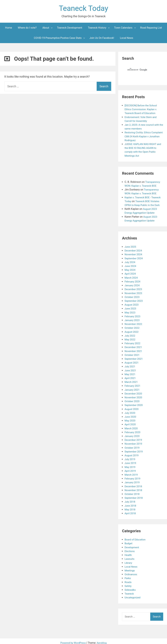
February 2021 (133, 384)
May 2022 (130, 338)
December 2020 (134, 392)
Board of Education (135, 537)
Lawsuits (130, 556)
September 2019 (134, 449)
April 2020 (130, 422)
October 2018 (132, 491)
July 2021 (130, 365)
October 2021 (132, 354)
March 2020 (131, 426)
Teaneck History (97, 28)
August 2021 (132, 361)
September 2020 (134, 403)
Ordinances (131, 571)
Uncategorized (133, 594)
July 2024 (130, 262)
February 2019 (133, 476)
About (46, 28)
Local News (127, 38)
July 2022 (130, 334)
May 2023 (130, 311)
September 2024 (134, 258)
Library (128, 560)
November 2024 (134, 254)
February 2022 (133, 342)
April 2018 (130, 511)
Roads (128, 579)
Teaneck (129, 590)
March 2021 (131, 380)
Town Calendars (123, 28)
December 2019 (134, 438)
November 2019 (134, 442)
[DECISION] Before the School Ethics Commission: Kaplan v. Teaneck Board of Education (141, 110)
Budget (129, 541)
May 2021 (130, 373)
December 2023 (134, 288)
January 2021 (132, 388)
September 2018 (134, 495)
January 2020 (132, 434)
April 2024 (130, 273)
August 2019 (132, 453)
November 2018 (134, 488)
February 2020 (133, 430)
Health (128, 552)
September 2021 (134, 357)
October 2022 (132, 327)
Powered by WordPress (73, 639)
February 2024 (133, 281)
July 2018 (130, 499)
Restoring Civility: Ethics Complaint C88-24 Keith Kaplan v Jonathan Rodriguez (143, 136)
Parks (128, 575)
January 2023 (132, 319)
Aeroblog (102, 639)
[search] (139, 70)
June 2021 (131, 369)
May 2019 (130, 465)
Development (132, 544)
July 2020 (130, 411)
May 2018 (130, 507)
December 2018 (134, 484)
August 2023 (132, 304)
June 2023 (131, 308)
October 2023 (132, 296)
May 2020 (130, 419)
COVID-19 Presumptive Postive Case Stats (58, 38)
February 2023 (133, 315)
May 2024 (130, 269)
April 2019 (130, 468)
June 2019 (131, 461)
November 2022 (134, 323)
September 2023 (134, 300)
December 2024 (134, 250)
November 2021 (134, 350)
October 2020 (132, 400)
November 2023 (134, 292)
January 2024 (132, 285)
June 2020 (131, 415)
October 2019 (132, 445)
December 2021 (134, 346)
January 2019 (132, 480)
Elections (130, 548)
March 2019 (131, 472)
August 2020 (132, 407)
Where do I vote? (27, 28)
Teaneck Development (70, 28)
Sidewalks (130, 587)
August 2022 (132, 331)
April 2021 (130, 377)
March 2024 (131, 277)
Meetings (130, 567)
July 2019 (130, 457)
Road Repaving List (151, 28)
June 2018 (131, 503)
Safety (128, 583)
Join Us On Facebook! (102, 38)
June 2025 (131, 246)
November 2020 (134, 396)
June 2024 (131, 265)
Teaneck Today (84, 9)
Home (9, 28)
